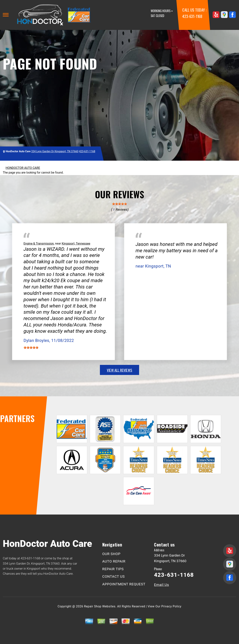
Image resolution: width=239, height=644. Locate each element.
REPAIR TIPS (113, 569)
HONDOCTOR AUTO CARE (23, 168)
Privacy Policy (171, 606)
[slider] (119, 204)
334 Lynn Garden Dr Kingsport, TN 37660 (55, 151)
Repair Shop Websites (100, 606)
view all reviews (119, 370)
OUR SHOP (111, 554)
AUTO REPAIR (114, 561)
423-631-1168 (192, 16)
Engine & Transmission (39, 244)
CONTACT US (114, 576)
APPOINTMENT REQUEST (124, 584)
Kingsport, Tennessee (76, 244)
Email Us (162, 585)
